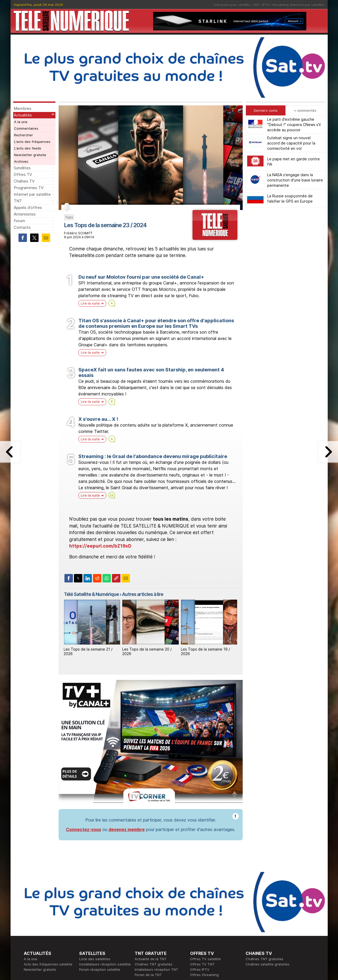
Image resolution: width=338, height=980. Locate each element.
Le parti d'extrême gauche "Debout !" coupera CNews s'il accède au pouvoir (294, 125)
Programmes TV (29, 188)
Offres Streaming (204, 975)
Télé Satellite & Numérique (91, 594)
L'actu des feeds (28, 148)
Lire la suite (90, 303)
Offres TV (23, 174)
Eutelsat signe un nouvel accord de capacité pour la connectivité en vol (291, 143)
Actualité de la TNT (151, 959)
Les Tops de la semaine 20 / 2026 (147, 651)
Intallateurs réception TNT (156, 969)
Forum (19, 221)
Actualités (23, 115)
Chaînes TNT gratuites (154, 964)
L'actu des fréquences (32, 142)
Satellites (22, 168)
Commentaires (26, 128)
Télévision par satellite (232, 4)
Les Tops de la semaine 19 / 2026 (205, 651)
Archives (21, 161)
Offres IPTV (200, 969)
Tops (69, 217)
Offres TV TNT (202, 964)
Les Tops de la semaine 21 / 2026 (88, 651)
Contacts (22, 227)
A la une (21, 122)
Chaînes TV (24, 181)
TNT (256, 4)
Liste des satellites (95, 959)
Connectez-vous (84, 829)
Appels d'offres (28, 207)
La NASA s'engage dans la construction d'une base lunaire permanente (295, 180)
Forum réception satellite (100, 969)
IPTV (266, 4)
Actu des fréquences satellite (48, 964)
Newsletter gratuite (30, 155)
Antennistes (25, 214)
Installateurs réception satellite (105, 964)
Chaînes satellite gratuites (267, 964)
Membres (23, 108)
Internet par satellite (308, 4)
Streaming (280, 4)
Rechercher (24, 135)
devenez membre (127, 829)
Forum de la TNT (148, 975)
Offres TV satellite (205, 959)
